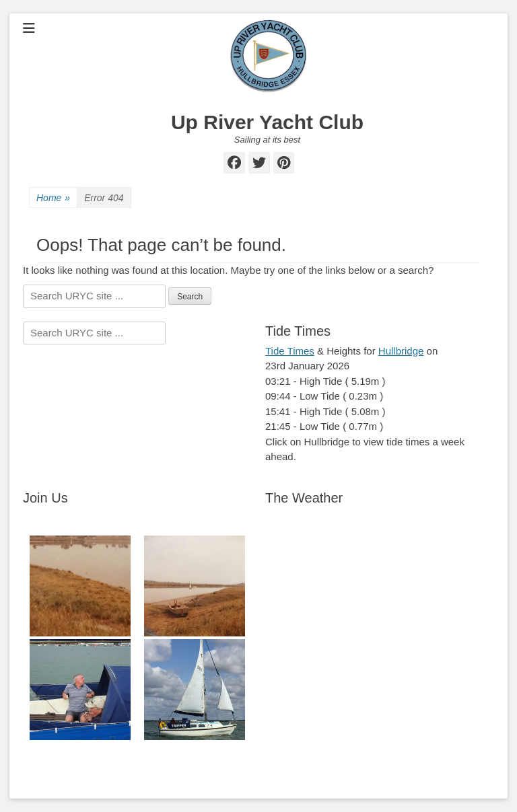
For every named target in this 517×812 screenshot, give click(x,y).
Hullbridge (401, 351)
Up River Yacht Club (267, 122)
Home (53, 198)
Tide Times (290, 351)
